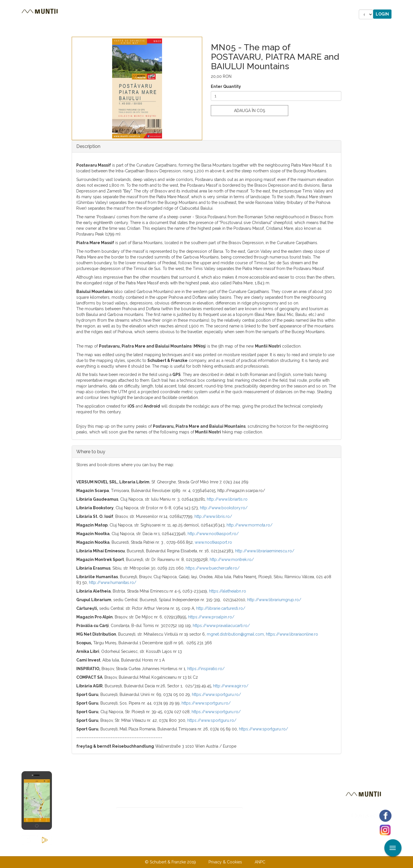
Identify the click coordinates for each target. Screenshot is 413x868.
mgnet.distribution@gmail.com (235, 634)
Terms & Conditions (236, 850)
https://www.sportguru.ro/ (216, 695)
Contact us (195, 850)
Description (88, 146)
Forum (232, 14)
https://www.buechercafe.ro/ (213, 568)
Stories (182, 14)
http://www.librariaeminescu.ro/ (265, 551)
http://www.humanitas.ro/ (113, 582)
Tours (100, 14)
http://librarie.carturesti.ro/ (221, 608)
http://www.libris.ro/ (213, 516)
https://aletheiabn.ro (228, 591)
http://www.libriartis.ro (227, 499)
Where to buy (91, 452)
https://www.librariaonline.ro (292, 634)
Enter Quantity (226, 86)
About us (164, 850)
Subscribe (263, 812)
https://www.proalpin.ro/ (211, 617)
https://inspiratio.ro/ (206, 669)
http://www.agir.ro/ (231, 686)
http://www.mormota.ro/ (250, 525)
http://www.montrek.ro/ (232, 560)
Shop (208, 14)
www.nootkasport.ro (213, 542)
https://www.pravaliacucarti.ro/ (221, 626)
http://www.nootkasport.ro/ (213, 534)
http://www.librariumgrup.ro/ (274, 600)
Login (382, 14)
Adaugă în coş (250, 111)
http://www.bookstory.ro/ (224, 508)
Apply (409, 5)
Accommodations (140, 14)
